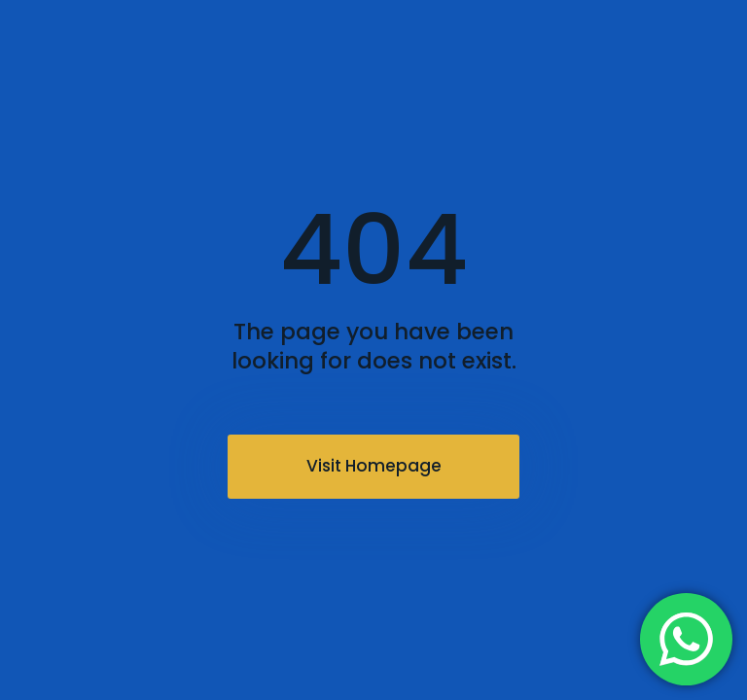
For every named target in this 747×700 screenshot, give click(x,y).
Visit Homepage (374, 466)
